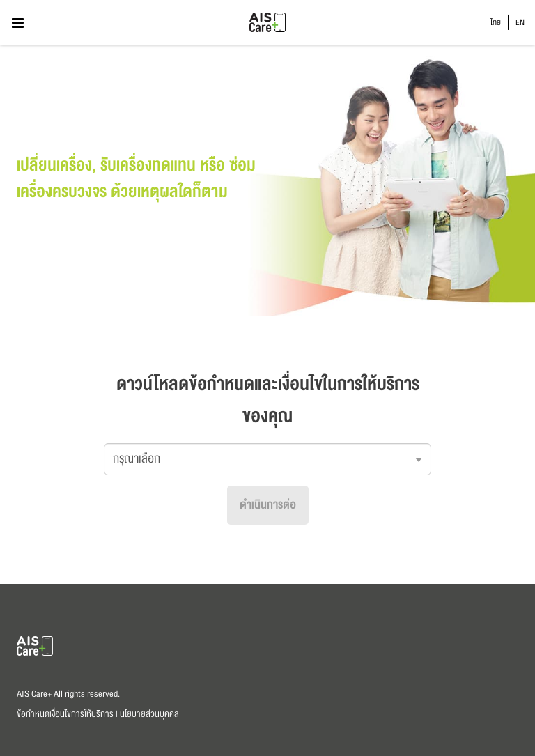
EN (520, 23)
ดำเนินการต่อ (268, 505)
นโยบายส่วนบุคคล (149, 714)
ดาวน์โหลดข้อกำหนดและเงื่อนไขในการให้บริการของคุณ (268, 400)
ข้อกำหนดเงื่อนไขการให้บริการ (65, 714)
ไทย (496, 23)
